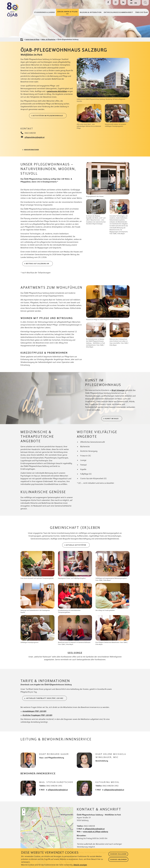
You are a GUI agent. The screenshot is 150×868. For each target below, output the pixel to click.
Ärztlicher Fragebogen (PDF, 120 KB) (37, 715)
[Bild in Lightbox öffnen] (103, 78)
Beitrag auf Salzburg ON (37, 264)
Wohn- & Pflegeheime (48, 39)
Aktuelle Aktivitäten (76, 545)
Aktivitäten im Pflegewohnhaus (48, 116)
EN (136, 3)
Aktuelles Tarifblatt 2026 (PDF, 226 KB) (45, 698)
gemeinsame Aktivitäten (57, 91)
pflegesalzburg (95, 829)
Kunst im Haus (112, 419)
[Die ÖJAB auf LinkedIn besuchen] (123, 3)
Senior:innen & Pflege (32, 39)
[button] (47, 838)
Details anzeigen (80, 865)
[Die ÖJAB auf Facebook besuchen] (108, 3)
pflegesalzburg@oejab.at (35, 137)
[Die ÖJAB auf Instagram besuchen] (116, 3)
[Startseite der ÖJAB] (22, 40)
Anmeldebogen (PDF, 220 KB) (34, 711)
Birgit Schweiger (118, 390)
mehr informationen (31, 150)
